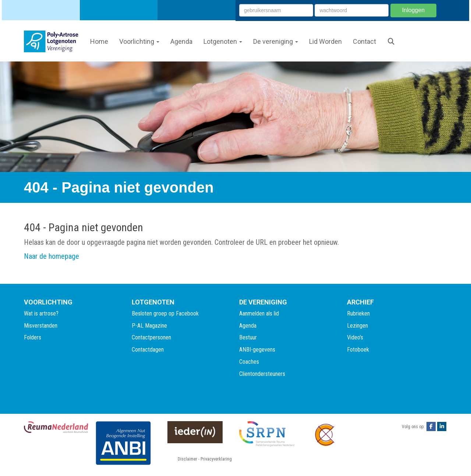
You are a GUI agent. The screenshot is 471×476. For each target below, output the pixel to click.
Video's (355, 337)
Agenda (181, 41)
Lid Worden (325, 41)
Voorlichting (139, 41)
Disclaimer (187, 459)
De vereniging (276, 41)
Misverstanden (41, 326)
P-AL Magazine (149, 326)
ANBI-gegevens (257, 350)
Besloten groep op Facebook (165, 313)
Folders (33, 337)
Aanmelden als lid (259, 313)
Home (99, 41)
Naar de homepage (52, 256)
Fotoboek (358, 350)
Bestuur (248, 337)
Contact (364, 41)
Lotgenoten (223, 41)
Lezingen (357, 326)
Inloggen (413, 10)
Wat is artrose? (41, 313)
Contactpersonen (151, 337)
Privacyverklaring (216, 459)
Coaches (249, 362)
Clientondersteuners (262, 374)
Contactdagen (148, 350)
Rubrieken (358, 313)
